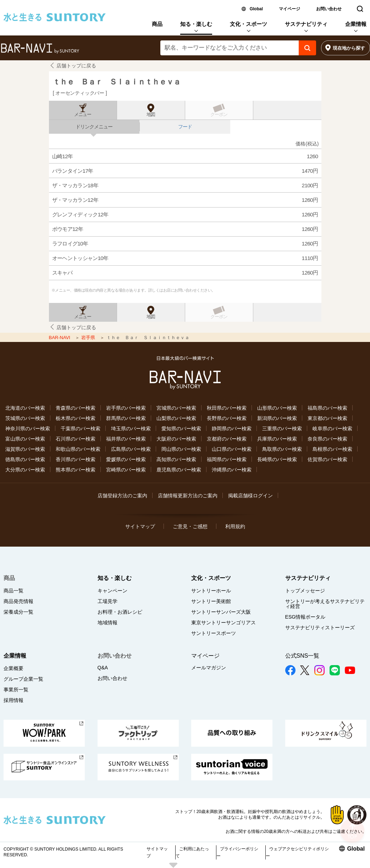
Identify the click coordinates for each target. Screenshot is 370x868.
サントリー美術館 (211, 601)
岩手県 (89, 338)
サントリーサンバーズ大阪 (221, 612)
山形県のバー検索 (277, 408)
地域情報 (107, 623)
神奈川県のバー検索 (28, 429)
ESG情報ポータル (305, 617)
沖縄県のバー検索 (232, 470)
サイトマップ (140, 526)
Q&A (103, 668)
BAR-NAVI (60, 338)
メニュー (83, 115)
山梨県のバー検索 (176, 418)
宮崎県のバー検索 (126, 470)
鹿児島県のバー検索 (179, 470)
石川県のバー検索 (76, 439)
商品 (157, 24)
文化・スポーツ (248, 24)
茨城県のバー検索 (25, 418)
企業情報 (356, 24)
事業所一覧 (16, 690)
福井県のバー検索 (126, 439)
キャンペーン (112, 591)
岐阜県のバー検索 (332, 429)
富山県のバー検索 (25, 439)
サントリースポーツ (214, 633)
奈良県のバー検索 (327, 439)
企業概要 (13, 668)
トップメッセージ (305, 591)
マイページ (289, 9)
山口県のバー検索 (232, 449)
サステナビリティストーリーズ (320, 627)
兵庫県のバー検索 (277, 439)
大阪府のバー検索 (176, 439)
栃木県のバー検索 (76, 418)
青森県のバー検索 (76, 408)
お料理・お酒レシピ (120, 612)
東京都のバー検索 (327, 418)
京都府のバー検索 (227, 439)
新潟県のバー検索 (277, 418)
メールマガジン (209, 668)
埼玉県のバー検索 (131, 429)
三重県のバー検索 (282, 429)
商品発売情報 (18, 601)
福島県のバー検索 (327, 408)
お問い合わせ (329, 9)
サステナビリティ (306, 24)
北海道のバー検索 (25, 408)
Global (256, 9)
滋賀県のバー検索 (25, 449)
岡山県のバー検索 (181, 449)
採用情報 (13, 700)
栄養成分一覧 (18, 612)
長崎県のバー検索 (277, 459)
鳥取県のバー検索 (282, 449)
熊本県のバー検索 (76, 470)
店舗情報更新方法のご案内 (188, 496)
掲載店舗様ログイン (250, 496)
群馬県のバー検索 (126, 418)
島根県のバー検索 (332, 449)
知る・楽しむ (196, 24)
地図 (151, 115)
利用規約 (235, 526)
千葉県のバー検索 (81, 429)
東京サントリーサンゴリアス (223, 623)
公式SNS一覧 (302, 656)
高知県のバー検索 (176, 459)
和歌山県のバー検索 (78, 449)
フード (185, 127)
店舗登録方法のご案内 (122, 496)
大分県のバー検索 (25, 470)
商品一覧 (13, 591)
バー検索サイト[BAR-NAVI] (40, 49)
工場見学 (107, 601)
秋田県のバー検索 (227, 408)
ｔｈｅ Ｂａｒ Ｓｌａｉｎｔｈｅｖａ (116, 82)
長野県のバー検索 (227, 418)
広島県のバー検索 (131, 449)
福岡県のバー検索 (227, 459)
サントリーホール (211, 591)
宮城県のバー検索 (176, 408)
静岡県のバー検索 (232, 429)
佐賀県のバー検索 (327, 459)
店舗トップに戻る (76, 66)
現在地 (349, 48)
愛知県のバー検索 (181, 429)
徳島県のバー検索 (25, 459)
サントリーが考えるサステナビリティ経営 (325, 604)
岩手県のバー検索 (126, 408)
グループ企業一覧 (23, 679)
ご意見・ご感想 (190, 526)
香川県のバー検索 (76, 459)
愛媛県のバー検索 (126, 459)
